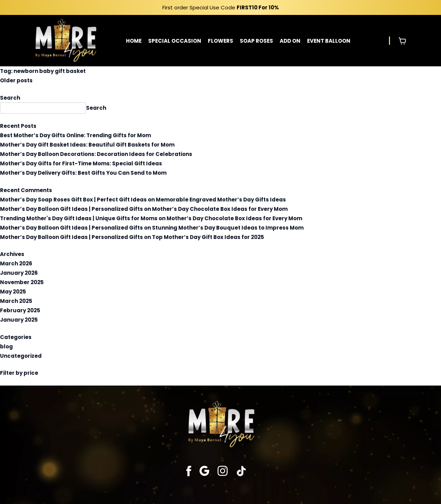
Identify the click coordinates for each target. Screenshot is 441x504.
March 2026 (16, 263)
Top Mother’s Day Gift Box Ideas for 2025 (208, 237)
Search (10, 98)
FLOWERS (220, 41)
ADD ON (290, 41)
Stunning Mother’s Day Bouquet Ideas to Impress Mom (228, 228)
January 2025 (19, 320)
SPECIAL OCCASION (175, 41)
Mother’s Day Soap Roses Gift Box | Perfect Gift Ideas (73, 200)
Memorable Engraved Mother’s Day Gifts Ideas (221, 200)
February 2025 (20, 310)
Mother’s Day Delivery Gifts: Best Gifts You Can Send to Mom (83, 173)
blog (6, 346)
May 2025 (13, 292)
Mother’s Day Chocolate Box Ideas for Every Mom (220, 209)
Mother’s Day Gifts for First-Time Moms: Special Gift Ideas (81, 163)
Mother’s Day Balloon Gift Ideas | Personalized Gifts (71, 209)
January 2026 (19, 273)
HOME (134, 41)
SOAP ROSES (256, 41)
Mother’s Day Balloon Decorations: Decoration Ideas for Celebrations (96, 154)
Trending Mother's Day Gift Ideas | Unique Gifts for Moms (79, 218)
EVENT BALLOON (329, 41)
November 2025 (22, 282)
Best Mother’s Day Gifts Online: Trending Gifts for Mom (75, 135)
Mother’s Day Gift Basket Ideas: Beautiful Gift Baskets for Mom (87, 145)
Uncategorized (21, 356)
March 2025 (16, 301)
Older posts (16, 80)
